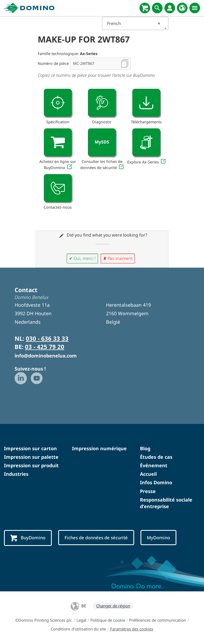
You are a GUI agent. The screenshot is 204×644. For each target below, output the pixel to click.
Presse (148, 491)
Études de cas (156, 457)
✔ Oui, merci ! (82, 258)
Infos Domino (156, 482)
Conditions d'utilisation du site (78, 629)
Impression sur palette (31, 457)
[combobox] (135, 23)
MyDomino (160, 538)
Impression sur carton (30, 448)
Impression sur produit (31, 465)
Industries (16, 474)
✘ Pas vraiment (118, 258)
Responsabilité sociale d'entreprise (166, 503)
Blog (145, 448)
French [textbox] (134, 23)
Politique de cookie (108, 620)
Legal (81, 620)
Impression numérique (99, 448)
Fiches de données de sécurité (97, 538)
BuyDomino (28, 538)
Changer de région (113, 606)
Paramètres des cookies (132, 629)
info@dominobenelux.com (46, 356)
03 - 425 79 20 (45, 347)
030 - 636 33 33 (47, 338)
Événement (154, 465)
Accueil (148, 474)
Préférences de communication (158, 620)
